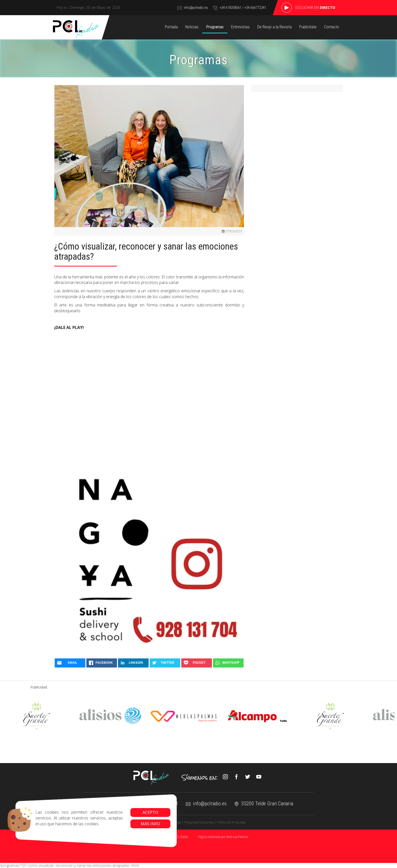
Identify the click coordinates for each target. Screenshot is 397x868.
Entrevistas (240, 27)
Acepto (145, 812)
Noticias (192, 27)
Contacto (332, 27)
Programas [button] (215, 27)
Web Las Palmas (237, 837)
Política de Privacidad (231, 822)
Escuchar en (315, 7)
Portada (171, 27)
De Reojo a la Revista (274, 27)
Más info (145, 824)
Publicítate (308, 27)
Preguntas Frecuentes (199, 822)
